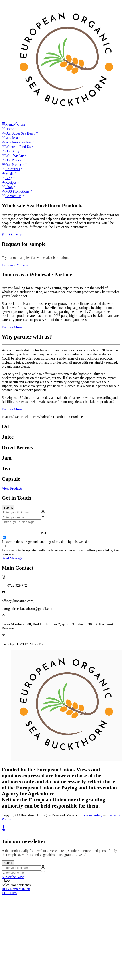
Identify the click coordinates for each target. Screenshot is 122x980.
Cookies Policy (92, 818)
